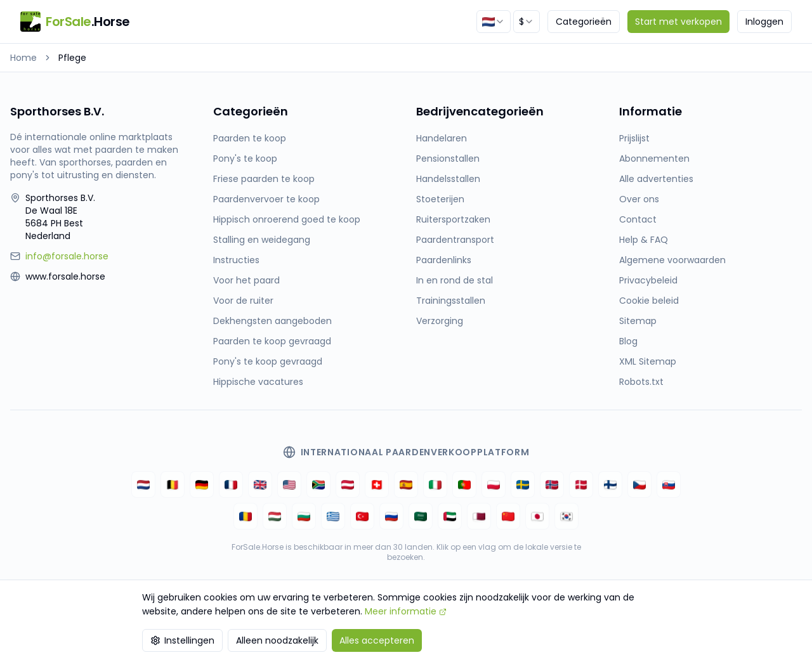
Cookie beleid (649, 301)
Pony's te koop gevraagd (268, 361)
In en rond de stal (455, 280)
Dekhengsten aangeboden (272, 321)
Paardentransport (455, 240)
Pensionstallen (448, 159)
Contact (638, 219)
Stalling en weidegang (262, 240)
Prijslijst (634, 138)
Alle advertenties (656, 179)
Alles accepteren (377, 640)
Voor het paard (246, 280)
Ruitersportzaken (453, 219)
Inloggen (764, 22)
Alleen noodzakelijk (277, 640)
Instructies (236, 260)
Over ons (639, 199)
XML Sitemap (648, 361)
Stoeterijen (440, 199)
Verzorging (440, 321)
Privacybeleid (648, 280)
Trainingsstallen (451, 301)
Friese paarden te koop (264, 179)
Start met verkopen (678, 22)
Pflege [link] (72, 58)
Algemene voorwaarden (672, 260)
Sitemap (638, 321)
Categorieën (584, 22)
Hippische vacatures (258, 382)
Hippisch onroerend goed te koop (287, 219)
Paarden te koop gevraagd (272, 341)
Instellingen (182, 640)
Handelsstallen (448, 179)
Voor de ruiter (243, 301)
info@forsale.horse (67, 256)
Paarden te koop (250, 138)
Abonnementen (654, 159)
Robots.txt (641, 382)
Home (23, 58)
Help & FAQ (644, 240)
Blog (628, 341)
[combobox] (494, 22)
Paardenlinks (444, 260)
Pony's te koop (245, 159)
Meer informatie (406, 611)
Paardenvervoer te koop (266, 199)
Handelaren (442, 138)
